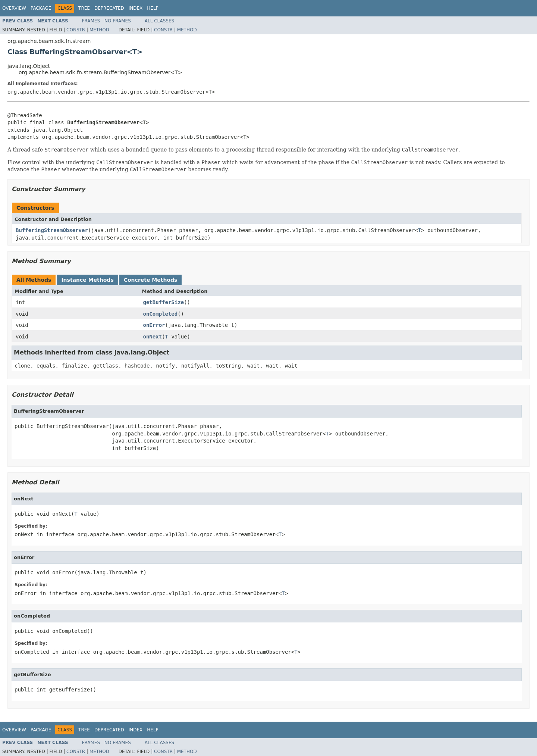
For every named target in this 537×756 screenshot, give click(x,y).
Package (41, 8)
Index (136, 8)
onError (154, 325)
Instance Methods (87, 280)
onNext (153, 337)
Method (99, 30)
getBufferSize (164, 302)
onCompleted (161, 314)
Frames (91, 21)
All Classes (159, 21)
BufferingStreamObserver (52, 230)
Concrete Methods (151, 280)
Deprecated (109, 8)
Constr (76, 30)
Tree (84, 8)
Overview (14, 8)
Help (153, 8)
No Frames (118, 21)
